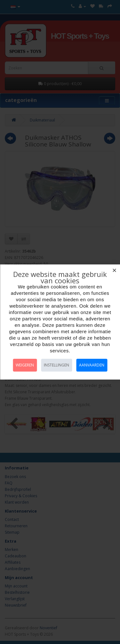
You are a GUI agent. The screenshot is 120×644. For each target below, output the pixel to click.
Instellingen (56, 365)
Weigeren (25, 365)
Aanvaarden (92, 365)
